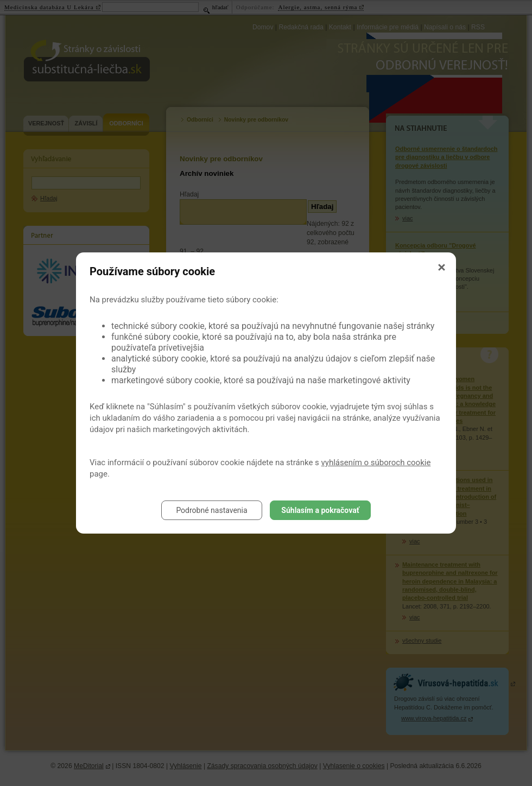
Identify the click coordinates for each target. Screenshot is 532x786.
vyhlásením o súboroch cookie (376, 462)
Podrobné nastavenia (211, 510)
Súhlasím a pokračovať (320, 510)
